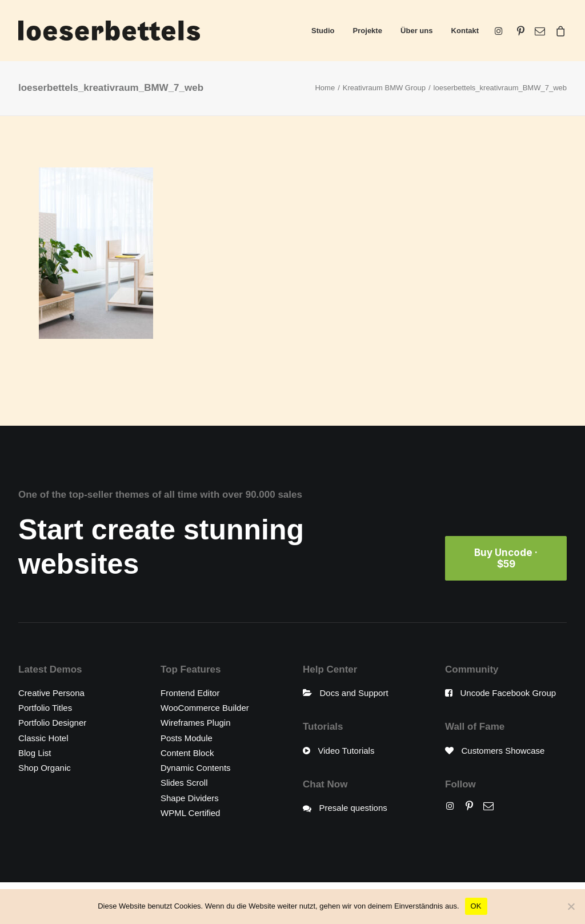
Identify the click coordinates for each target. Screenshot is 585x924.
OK (476, 906)
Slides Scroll (184, 783)
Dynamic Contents (196, 768)
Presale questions (353, 808)
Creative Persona (51, 693)
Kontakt (465, 31)
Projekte (368, 31)
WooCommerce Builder (205, 708)
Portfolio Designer (52, 723)
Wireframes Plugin (196, 723)
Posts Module (187, 738)
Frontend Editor (190, 693)
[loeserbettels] (109, 31)
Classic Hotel (43, 738)
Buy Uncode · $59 (507, 558)
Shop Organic (45, 768)
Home (325, 88)
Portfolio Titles (45, 708)
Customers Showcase (503, 751)
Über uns (416, 31)
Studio (323, 31)
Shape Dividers (190, 798)
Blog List (35, 753)
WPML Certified (190, 813)
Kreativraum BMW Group (384, 88)
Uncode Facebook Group (508, 693)
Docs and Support (354, 693)
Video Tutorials (346, 751)
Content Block (187, 753)
